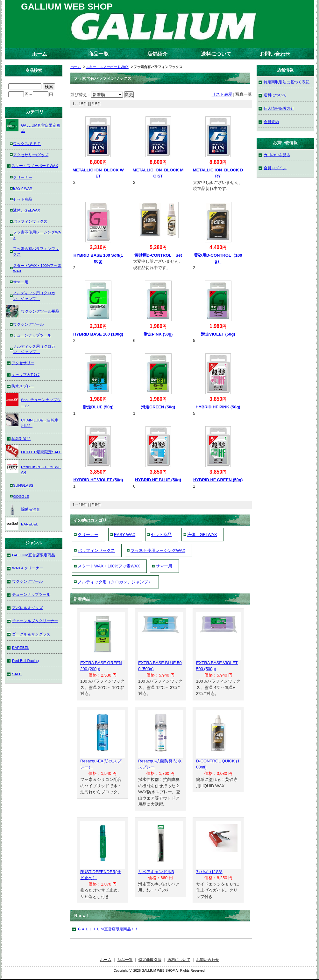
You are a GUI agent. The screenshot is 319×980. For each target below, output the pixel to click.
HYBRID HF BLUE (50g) (158, 480)
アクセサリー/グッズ (31, 155)
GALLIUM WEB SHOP (67, 7)
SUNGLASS (23, 485)
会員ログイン (275, 168)
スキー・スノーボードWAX (107, 67)
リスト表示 (222, 94)
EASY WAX (125, 535)
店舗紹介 (157, 54)
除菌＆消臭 (23, 509)
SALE (17, 674)
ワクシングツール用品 (32, 311)
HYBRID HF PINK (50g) (218, 407)
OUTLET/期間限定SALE (34, 452)
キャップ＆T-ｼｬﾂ (25, 375)
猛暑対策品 (21, 438)
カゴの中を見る (277, 155)
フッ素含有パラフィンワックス (36, 251)
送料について (216, 54)
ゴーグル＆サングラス (31, 634)
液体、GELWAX (202, 535)
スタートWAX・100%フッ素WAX (109, 566)
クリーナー (88, 535)
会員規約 (271, 122)
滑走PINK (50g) (158, 334)
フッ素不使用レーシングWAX (158, 550)
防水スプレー (23, 386)
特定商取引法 (150, 959)
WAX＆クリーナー (28, 568)
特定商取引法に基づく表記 (287, 82)
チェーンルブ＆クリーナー (35, 621)
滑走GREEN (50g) (158, 407)
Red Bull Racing (25, 660)
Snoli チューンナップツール (33, 400)
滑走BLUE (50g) (98, 407)
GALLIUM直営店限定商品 (33, 126)
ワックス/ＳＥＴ (27, 144)
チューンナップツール (32, 335)
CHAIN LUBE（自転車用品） (32, 421)
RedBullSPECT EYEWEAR (33, 467)
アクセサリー (23, 363)
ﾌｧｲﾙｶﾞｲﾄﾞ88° (209, 872)
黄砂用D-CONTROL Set (158, 255)
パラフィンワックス (96, 550)
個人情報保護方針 (279, 108)
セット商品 (161, 535)
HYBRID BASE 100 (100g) (98, 334)
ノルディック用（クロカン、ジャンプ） (115, 582)
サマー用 (164, 566)
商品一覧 (98, 54)
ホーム (39, 54)
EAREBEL (22, 524)
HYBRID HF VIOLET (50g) (98, 480)
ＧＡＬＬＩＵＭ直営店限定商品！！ (108, 929)
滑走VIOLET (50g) (218, 334)
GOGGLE (21, 496)
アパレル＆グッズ (27, 608)
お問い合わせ (275, 54)
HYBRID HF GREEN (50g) (218, 480)
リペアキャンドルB (156, 872)
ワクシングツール (28, 324)
